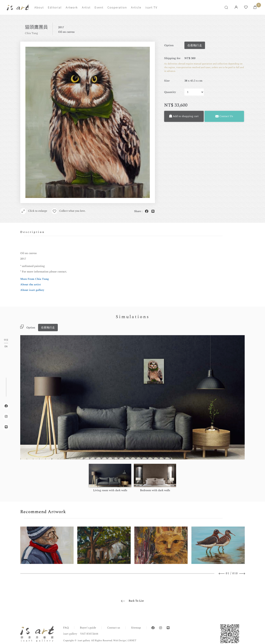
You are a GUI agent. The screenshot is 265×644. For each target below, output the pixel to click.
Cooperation (117, 7)
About (39, 7)
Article (136, 7)
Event (99, 7)
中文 (6, 340)
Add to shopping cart (184, 116)
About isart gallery (32, 290)
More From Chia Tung (35, 279)
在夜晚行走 (48, 328)
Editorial (55, 7)
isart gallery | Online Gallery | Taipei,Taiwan (18, 7)
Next (242, 574)
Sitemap (136, 628)
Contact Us (224, 116)
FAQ (66, 628)
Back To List (136, 601)
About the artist (31, 285)
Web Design (120, 641)
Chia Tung (31, 33)
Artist (86, 7)
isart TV (151, 7)
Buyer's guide (88, 628)
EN (6, 346)
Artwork (72, 7)
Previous (222, 574)
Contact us (114, 628)
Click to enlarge (34, 211)
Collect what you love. (69, 211)
